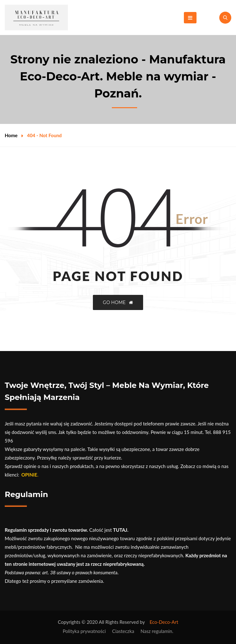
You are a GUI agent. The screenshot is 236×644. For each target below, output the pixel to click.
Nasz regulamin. (157, 631)
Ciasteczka (123, 631)
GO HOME (118, 302)
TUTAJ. (121, 530)
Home (11, 135)
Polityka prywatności (84, 631)
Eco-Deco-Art (164, 622)
